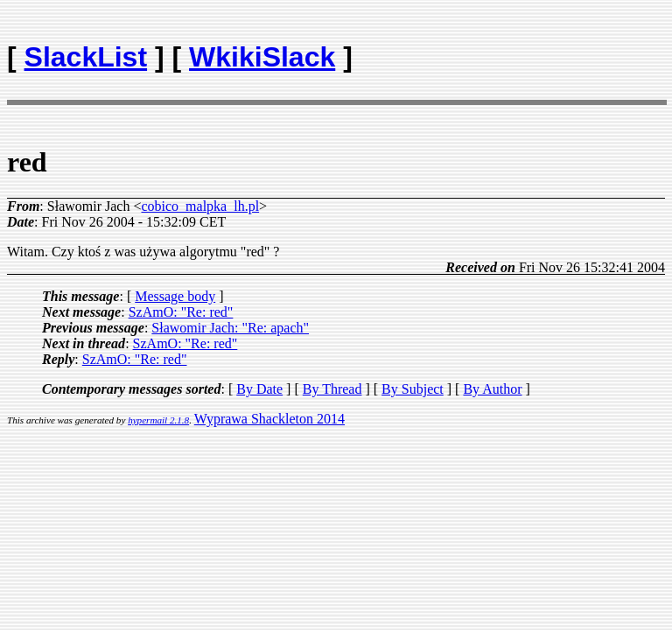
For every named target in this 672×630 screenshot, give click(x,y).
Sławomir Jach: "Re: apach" (230, 328)
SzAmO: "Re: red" (181, 312)
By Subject (413, 389)
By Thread (332, 389)
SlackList (86, 57)
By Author (492, 389)
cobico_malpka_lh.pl (200, 206)
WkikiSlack (262, 57)
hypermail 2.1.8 (158, 420)
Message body (175, 296)
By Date (259, 389)
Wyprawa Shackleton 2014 (269, 419)
